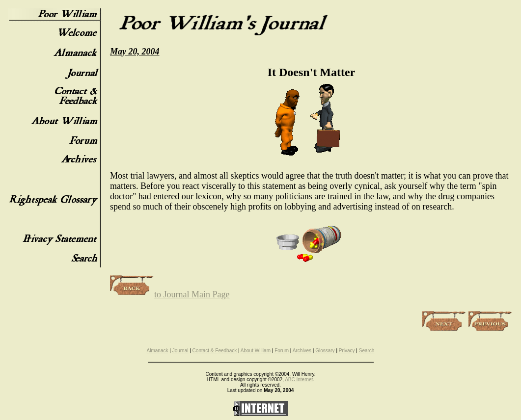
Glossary (325, 351)
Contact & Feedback (215, 351)
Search (367, 351)
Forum (282, 351)
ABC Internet (299, 380)
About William (256, 351)
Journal (180, 351)
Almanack (158, 351)
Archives (302, 351)
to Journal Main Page (170, 294)
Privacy (347, 351)
